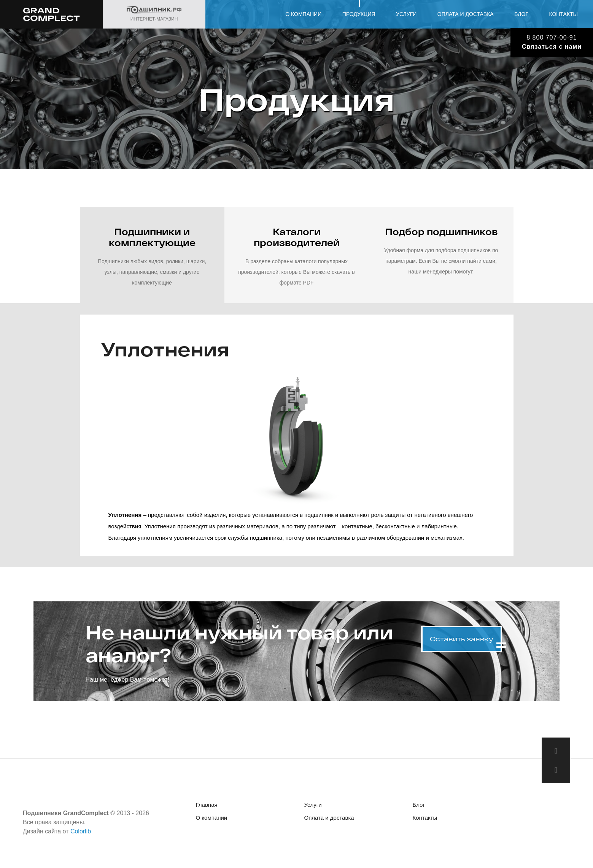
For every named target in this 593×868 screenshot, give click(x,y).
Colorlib (81, 831)
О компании (303, 14)
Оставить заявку (462, 639)
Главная (207, 805)
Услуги (406, 14)
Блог (521, 14)
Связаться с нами (552, 47)
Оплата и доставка (466, 14)
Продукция (359, 14)
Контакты (563, 14)
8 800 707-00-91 (552, 37)
